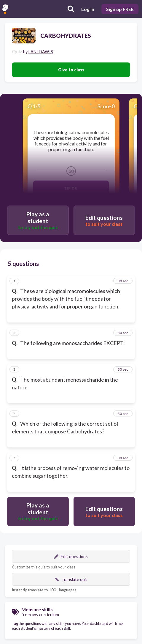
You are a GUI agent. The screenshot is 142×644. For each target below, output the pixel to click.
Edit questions (71, 556)
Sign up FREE (120, 9)
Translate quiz (71, 579)
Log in (88, 9)
